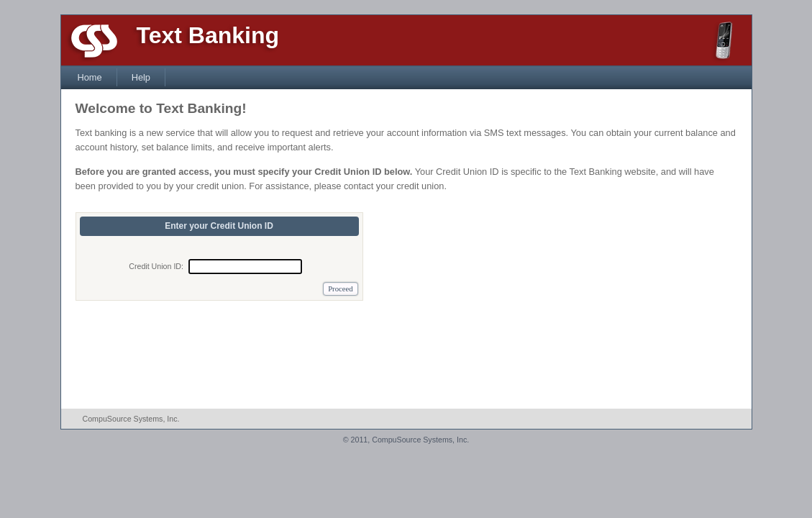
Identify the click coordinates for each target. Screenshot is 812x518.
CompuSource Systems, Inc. (131, 419)
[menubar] (114, 77)
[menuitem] (90, 77)
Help (141, 77)
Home (90, 77)
